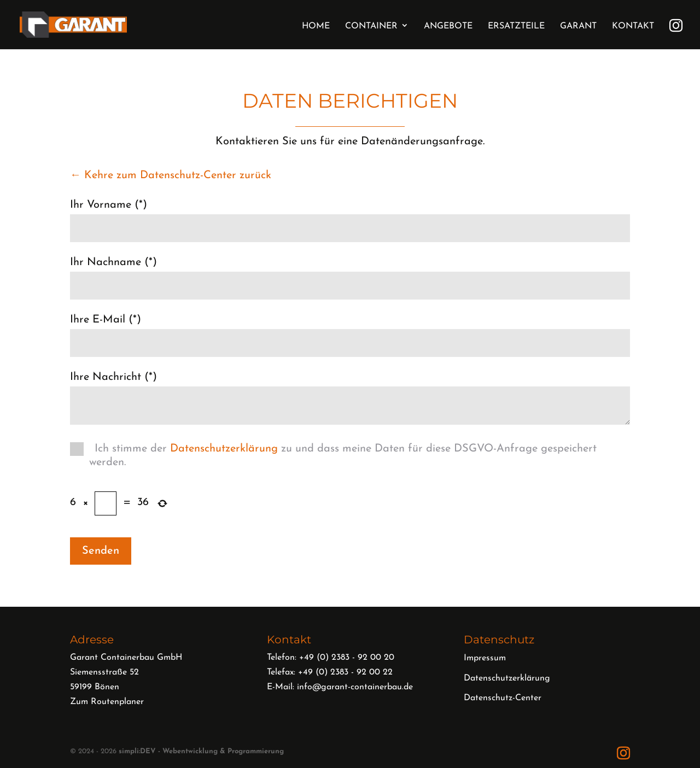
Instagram (676, 24)
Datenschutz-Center (503, 698)
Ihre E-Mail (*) (106, 320)
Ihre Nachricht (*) (113, 377)
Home (316, 26)
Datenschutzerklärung (224, 449)
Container (371, 26)
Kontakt (633, 26)
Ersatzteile (516, 26)
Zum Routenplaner (107, 702)
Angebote (448, 26)
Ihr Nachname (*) (113, 262)
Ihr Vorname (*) (109, 205)
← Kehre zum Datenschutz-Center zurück (171, 175)
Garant (578, 26)
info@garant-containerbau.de (355, 687)
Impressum (485, 658)
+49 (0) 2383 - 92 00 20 (347, 658)
